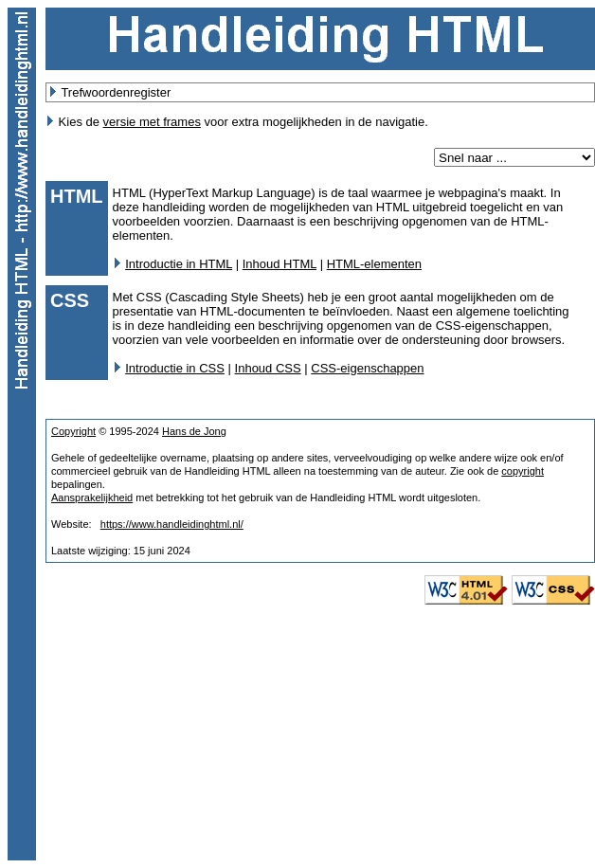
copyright (523, 471)
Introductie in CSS (175, 368)
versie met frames (152, 122)
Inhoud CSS (268, 368)
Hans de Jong (194, 431)
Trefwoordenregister (116, 92)
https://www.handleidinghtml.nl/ (172, 524)
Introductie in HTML (179, 264)
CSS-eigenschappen (367, 368)
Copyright (73, 431)
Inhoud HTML (279, 264)
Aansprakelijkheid (92, 497)
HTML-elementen (374, 264)
